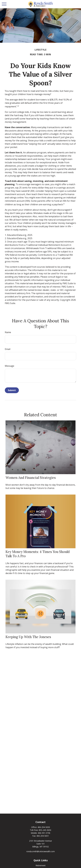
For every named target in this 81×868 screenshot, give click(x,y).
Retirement (41, 865)
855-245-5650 (45, 830)
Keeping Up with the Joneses (28, 637)
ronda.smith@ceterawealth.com (41, 851)
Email (8, 349)
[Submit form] (12, 390)
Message (9, 366)
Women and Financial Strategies (31, 478)
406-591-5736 (44, 833)
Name (8, 332)
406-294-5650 (44, 827)
